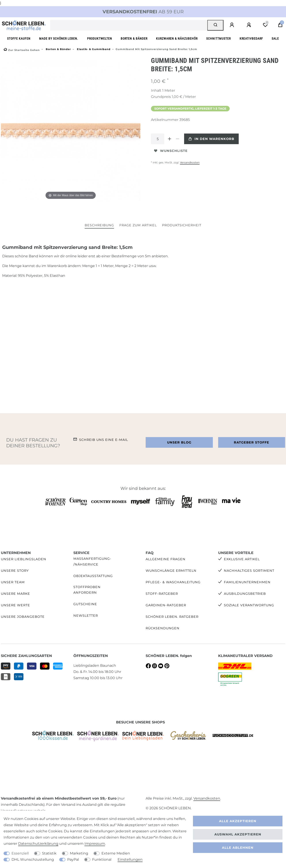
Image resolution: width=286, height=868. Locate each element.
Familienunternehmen (247, 582)
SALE (275, 39)
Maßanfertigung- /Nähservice (92, 561)
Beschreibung (99, 225)
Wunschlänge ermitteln (171, 571)
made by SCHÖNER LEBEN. (59, 39)
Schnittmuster (218, 39)
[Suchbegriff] (129, 25)
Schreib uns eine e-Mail (104, 440)
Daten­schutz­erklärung (38, 844)
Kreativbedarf (251, 39)
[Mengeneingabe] (158, 139)
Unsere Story (15, 571)
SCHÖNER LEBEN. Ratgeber (172, 617)
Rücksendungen (163, 628)
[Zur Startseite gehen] (22, 50)
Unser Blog (179, 442)
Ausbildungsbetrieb (245, 594)
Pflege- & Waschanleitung (173, 582)
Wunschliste (171, 151)
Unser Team (13, 582)
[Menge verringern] (177, 139)
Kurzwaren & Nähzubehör (177, 39)
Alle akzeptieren (238, 821)
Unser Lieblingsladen (24, 559)
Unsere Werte (15, 605)
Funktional (102, 859)
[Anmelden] (233, 25)
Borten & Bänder (134, 39)
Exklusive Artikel (242, 559)
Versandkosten (190, 162)
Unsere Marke (15, 594)
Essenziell (20, 853)
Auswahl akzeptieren (238, 834)
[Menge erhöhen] (170, 139)
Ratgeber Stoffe (252, 442)
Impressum (95, 844)
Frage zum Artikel (138, 225)
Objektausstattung (93, 576)
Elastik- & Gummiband (93, 49)
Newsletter (86, 616)
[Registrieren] (250, 25)
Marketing (79, 853)
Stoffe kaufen (19, 39)
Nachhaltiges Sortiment (249, 571)
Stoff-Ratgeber (162, 594)
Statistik (49, 853)
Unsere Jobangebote (23, 617)
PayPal (73, 859)
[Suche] (215, 25)
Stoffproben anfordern (87, 590)
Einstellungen (130, 859)
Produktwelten (100, 39)
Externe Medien (116, 853)
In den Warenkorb (211, 139)
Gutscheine (85, 604)
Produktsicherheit (182, 225)
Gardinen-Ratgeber (166, 605)
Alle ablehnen (238, 848)
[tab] (99, 226)
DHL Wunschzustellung (33, 859)
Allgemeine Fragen (166, 559)
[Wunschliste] (265, 25)
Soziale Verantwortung (249, 605)
